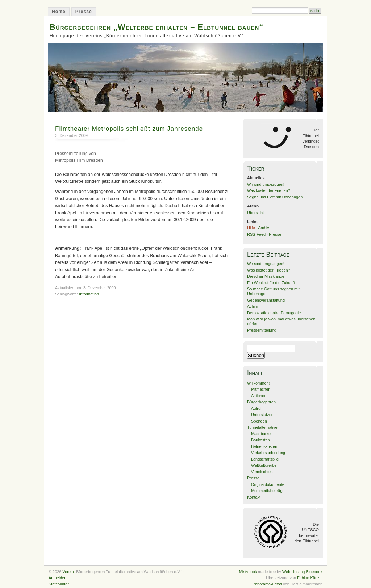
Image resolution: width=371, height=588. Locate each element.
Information (89, 294)
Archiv (263, 228)
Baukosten (260, 440)
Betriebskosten (264, 446)
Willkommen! (259, 383)
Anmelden (57, 578)
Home (59, 12)
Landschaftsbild (265, 459)
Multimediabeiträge (268, 491)
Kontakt (254, 497)
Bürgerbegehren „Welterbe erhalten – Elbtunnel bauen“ (157, 27)
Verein (68, 572)
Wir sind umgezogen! (266, 184)
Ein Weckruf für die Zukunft (271, 283)
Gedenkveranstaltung (266, 300)
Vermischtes (262, 472)
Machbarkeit (262, 434)
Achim (253, 306)
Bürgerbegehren (261, 402)
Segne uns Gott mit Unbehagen (275, 197)
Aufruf (256, 408)
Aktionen (259, 396)
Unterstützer (262, 415)
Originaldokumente (268, 484)
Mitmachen (261, 389)
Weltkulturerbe (264, 465)
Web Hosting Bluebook (302, 572)
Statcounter (59, 584)
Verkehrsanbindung (268, 453)
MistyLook (248, 572)
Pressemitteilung (262, 330)
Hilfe (251, 228)
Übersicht (255, 213)
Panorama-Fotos (267, 584)
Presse (84, 12)
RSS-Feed (256, 234)
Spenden (259, 421)
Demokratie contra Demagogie (274, 313)
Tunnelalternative (262, 427)
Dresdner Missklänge (266, 276)
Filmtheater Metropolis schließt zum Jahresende (129, 129)
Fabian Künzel (310, 578)
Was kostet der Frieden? (269, 190)
